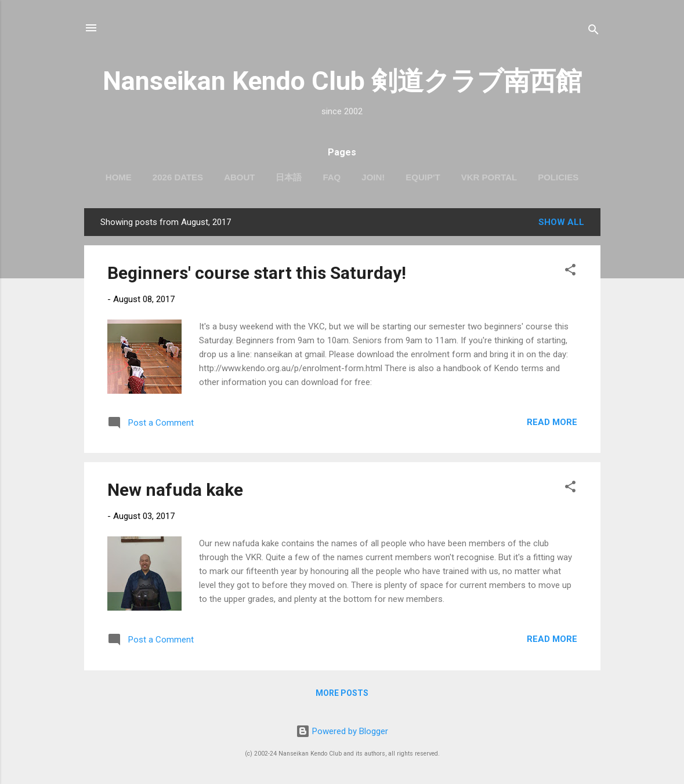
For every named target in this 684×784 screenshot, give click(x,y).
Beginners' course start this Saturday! (257, 273)
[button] (570, 272)
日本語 (289, 177)
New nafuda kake (175, 490)
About (239, 177)
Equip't (423, 177)
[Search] (593, 32)
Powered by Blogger (342, 731)
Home (119, 177)
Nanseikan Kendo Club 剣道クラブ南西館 (342, 81)
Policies (558, 177)
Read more (552, 422)
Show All (561, 222)
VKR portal (489, 177)
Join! (373, 177)
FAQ (332, 177)
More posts (342, 693)
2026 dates (178, 177)
